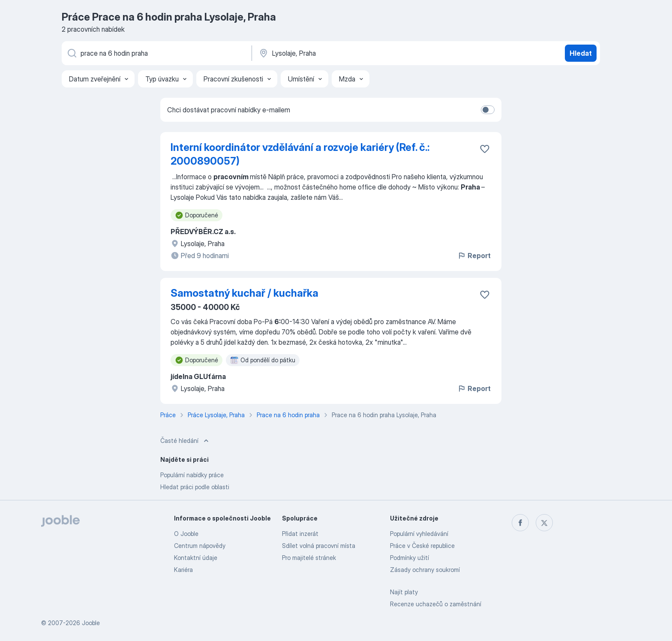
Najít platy (404, 592)
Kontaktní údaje (196, 558)
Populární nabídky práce (192, 475)
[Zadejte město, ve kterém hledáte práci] (348, 53)
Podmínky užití (409, 558)
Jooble (91, 623)
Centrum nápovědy (200, 546)
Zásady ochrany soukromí (425, 570)
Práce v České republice (422, 546)
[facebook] (520, 523)
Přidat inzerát (300, 534)
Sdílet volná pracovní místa (319, 546)
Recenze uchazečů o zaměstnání (436, 604)
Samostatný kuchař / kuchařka (244, 293)
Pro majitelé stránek (309, 558)
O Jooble (186, 534)
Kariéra (183, 570)
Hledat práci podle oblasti (195, 487)
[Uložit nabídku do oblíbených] (485, 149)
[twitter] (544, 523)
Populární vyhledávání (419, 534)
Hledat (581, 53)
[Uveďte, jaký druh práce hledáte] (156, 53)
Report (474, 256)
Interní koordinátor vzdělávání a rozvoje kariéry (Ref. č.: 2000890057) (300, 154)
